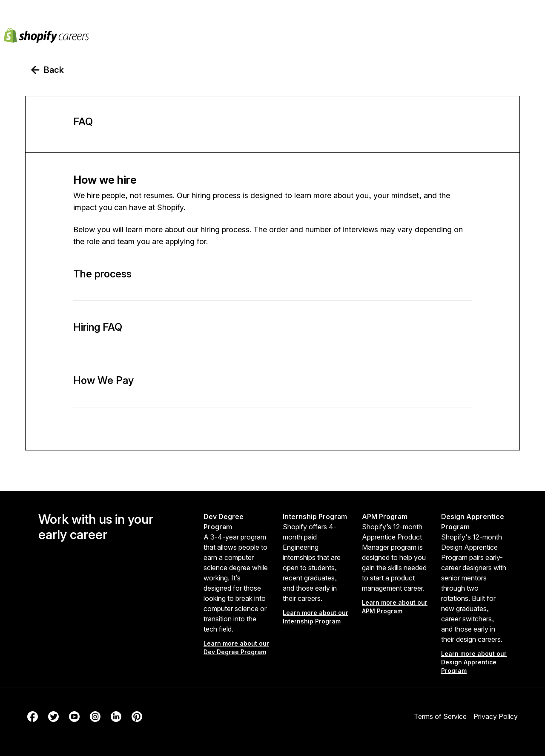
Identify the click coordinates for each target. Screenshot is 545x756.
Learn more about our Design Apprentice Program (474, 662)
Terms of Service (440, 716)
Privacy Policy (496, 716)
